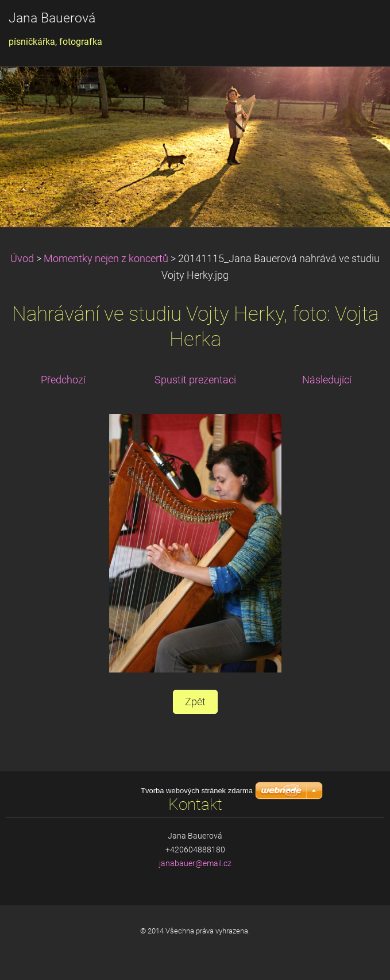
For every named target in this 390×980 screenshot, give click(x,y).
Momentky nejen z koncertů (106, 259)
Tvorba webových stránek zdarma (197, 948)
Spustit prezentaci (195, 380)
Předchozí (63, 380)
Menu (358, 26)
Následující (327, 380)
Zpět (195, 702)
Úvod (22, 259)
